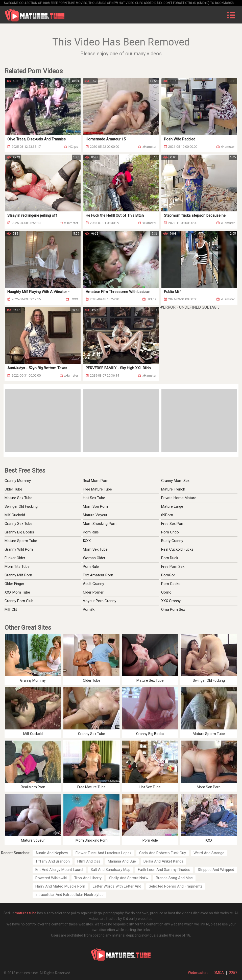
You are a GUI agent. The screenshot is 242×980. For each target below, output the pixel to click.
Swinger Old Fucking (21, 506)
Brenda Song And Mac (174, 878)
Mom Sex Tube (95, 549)
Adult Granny (93, 584)
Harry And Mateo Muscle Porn (60, 886)
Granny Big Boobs (19, 532)
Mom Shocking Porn (100, 524)
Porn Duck (170, 558)
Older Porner (93, 592)
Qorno (166, 592)
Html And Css (89, 861)
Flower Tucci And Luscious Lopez (104, 853)
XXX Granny (171, 601)
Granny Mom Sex (175, 481)
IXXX (87, 541)
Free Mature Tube (97, 489)
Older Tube (13, 489)
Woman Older (94, 558)
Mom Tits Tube (17, 567)
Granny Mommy (18, 481)
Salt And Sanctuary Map (111, 870)
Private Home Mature (179, 498)
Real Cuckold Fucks (177, 549)
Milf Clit (11, 609)
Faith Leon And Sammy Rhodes (164, 870)
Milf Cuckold (15, 515)
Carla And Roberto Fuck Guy (163, 853)
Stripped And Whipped (216, 870)
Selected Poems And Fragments (176, 886)
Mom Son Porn (95, 506)
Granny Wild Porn (19, 549)
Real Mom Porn (96, 481)
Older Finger (14, 584)
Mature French (173, 489)
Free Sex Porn (173, 524)
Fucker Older (15, 558)
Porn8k (89, 609)
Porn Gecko (171, 584)
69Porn (167, 515)
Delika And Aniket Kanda (163, 861)
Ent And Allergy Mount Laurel (59, 870)
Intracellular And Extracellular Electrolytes (69, 895)
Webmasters (198, 973)
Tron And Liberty (88, 878)
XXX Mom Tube (17, 592)
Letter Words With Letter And (117, 886)
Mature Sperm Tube (21, 541)
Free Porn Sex (173, 567)
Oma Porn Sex (173, 609)
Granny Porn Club (19, 601)
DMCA (219, 973)
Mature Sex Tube (18, 498)
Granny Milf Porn (18, 575)
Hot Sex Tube (94, 498)
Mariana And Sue (122, 861)
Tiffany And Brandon (53, 861)
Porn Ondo (170, 532)
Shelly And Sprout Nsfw (129, 878)
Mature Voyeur (95, 515)
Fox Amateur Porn (98, 575)
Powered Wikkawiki (51, 878)
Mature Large (172, 506)
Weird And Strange (209, 853)
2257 (233, 973)
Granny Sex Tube (18, 524)
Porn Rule (91, 532)
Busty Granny (172, 541)
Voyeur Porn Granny (100, 601)
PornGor (168, 575)
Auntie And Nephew (52, 853)
